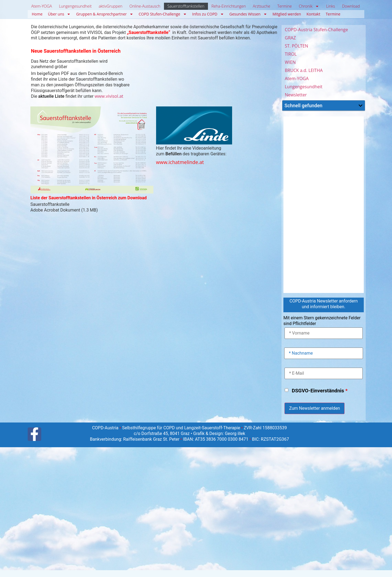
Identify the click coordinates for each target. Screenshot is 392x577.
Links (331, 6)
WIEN (290, 62)
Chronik (309, 6)
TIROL (291, 54)
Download (351, 6)
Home (37, 14)
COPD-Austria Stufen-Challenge (316, 30)
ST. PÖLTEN (296, 46)
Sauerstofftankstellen (186, 6)
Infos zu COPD (208, 14)
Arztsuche (261, 6)
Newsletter (296, 95)
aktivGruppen (110, 6)
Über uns (59, 14)
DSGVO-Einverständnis (320, 391)
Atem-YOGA (42, 6)
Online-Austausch (145, 6)
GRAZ (290, 38)
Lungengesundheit (75, 6)
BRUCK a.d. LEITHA (304, 70)
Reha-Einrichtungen (229, 6)
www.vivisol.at (109, 96)
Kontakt (313, 14)
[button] (361, 106)
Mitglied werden (287, 14)
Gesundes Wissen (248, 14)
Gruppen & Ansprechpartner (105, 14)
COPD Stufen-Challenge (163, 14)
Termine (284, 6)
